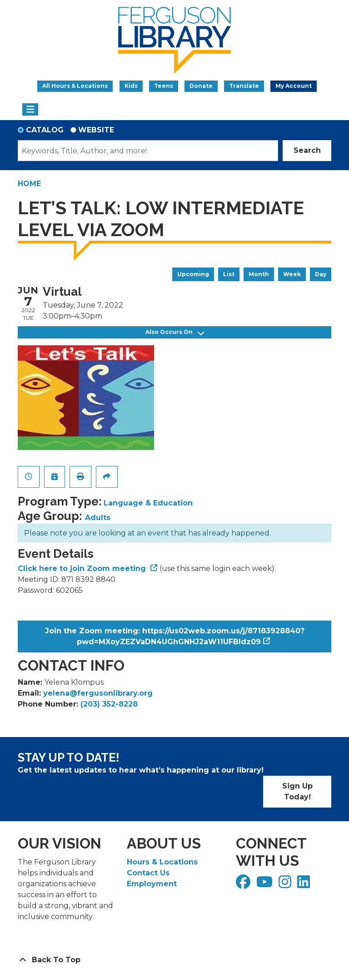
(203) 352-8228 (109, 704)
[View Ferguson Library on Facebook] (244, 885)
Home (29, 184)
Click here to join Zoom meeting (83, 568)
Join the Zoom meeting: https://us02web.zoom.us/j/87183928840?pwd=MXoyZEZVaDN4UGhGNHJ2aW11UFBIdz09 (175, 636)
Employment (152, 884)
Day (321, 274)
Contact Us (148, 873)
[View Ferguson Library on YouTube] (266, 885)
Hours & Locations (162, 862)
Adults (98, 518)
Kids (131, 86)
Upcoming (193, 274)
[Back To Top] (174, 960)
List (229, 274)
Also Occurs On (175, 332)
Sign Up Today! (297, 791)
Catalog (45, 130)
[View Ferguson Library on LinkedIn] (305, 885)
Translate (244, 86)
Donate (201, 86)
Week (292, 274)
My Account (294, 86)
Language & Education (148, 503)
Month (259, 274)
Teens (164, 86)
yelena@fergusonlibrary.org (98, 693)
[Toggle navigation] (30, 110)
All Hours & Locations (75, 86)
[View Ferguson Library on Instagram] (286, 885)
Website (96, 130)
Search (307, 150)
